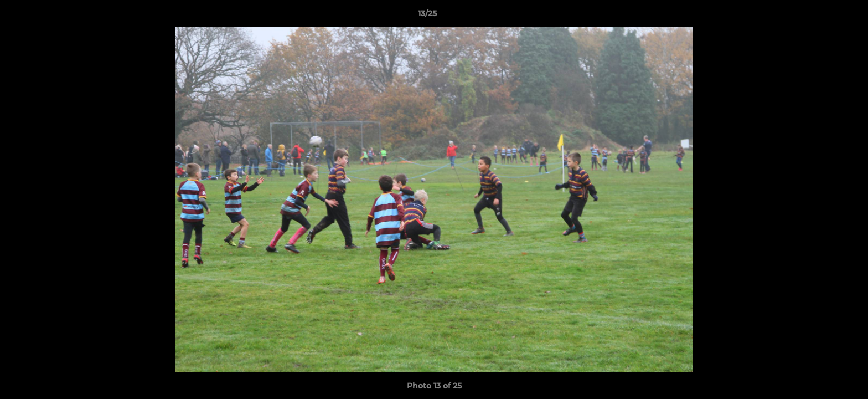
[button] (821, 16)
